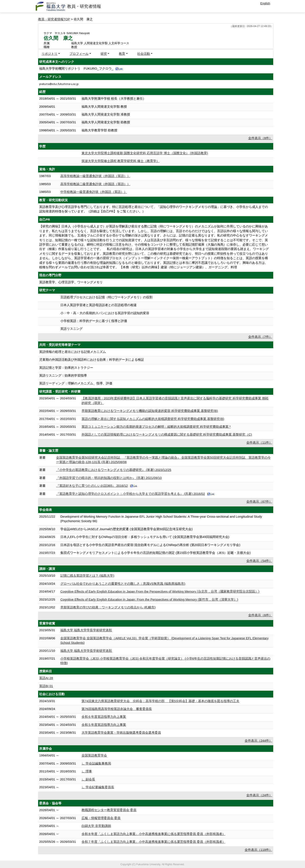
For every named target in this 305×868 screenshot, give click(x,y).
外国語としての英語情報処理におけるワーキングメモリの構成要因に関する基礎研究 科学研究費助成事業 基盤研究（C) (167, 434)
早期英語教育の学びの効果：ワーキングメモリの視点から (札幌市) (108, 607)
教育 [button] (122, 54)
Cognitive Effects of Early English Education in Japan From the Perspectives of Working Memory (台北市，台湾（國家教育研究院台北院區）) (160, 591)
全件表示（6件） (260, 615)
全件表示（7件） (260, 337)
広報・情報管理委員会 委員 (101, 818)
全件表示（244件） (258, 741)
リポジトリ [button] (49, 54)
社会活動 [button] (144, 54)
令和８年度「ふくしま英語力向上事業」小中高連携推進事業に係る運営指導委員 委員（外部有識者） (153, 834)
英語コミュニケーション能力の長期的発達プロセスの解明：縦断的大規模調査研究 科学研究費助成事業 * (156, 427)
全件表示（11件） (259, 442)
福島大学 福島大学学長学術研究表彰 (86, 630)
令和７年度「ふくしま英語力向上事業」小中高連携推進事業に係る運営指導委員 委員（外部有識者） (153, 842)
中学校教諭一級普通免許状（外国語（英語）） (94, 192)
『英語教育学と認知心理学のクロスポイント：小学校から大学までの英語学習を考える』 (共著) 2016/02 (131, 494)
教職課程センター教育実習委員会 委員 (109, 810)
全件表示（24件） (259, 795)
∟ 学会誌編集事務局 (96, 763)
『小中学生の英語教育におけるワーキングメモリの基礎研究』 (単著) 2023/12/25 (114, 470)
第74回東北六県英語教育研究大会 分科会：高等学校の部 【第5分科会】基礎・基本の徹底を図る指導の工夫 (160, 701)
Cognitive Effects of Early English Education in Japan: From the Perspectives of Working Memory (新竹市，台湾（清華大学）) (149, 599)
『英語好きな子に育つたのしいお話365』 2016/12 (92, 486)
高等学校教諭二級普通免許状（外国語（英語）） (95, 184)
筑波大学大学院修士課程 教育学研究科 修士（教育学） (121, 161)
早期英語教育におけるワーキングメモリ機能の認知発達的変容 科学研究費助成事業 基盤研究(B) (150, 411)
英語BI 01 (46, 686)
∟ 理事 (87, 771)
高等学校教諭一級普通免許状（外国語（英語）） (95, 176)
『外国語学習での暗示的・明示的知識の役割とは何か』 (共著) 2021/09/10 (109, 478)
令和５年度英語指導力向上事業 (104, 725)
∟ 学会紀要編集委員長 (98, 787)
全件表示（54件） (259, 561)
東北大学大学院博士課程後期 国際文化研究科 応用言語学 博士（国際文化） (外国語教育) (145, 153)
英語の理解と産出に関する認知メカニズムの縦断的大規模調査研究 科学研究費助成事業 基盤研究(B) (153, 419)
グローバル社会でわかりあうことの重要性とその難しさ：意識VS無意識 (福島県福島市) (123, 584)
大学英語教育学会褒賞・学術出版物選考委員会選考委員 (121, 733)
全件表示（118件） (258, 850)
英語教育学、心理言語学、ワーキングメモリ (71, 282)
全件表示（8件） (260, 138)
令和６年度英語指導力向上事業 (104, 717)
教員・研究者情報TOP (54, 19)
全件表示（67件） (259, 501)
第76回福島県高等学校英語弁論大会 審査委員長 (117, 709)
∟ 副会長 (88, 779)
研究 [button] (104, 54)
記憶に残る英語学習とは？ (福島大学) (87, 576)
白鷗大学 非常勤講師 (96, 826)
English (265, 3)
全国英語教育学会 (94, 755)
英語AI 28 (46, 678)
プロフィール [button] (79, 54)
